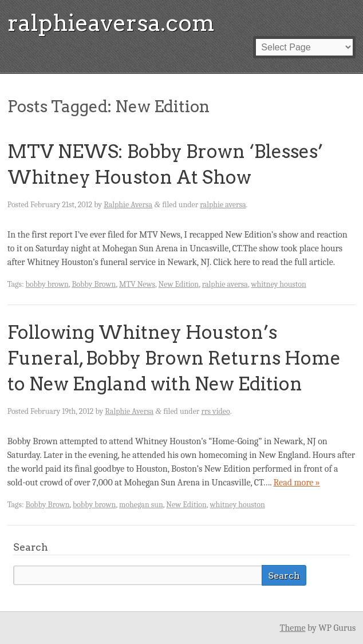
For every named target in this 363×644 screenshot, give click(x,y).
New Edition (179, 284)
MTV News (137, 284)
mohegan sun (141, 505)
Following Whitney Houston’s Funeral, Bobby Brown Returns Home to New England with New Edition (174, 358)
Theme (293, 628)
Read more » (297, 483)
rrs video (215, 411)
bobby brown (47, 284)
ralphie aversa (223, 205)
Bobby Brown (94, 284)
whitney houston (278, 284)
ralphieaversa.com (111, 23)
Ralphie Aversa (128, 205)
